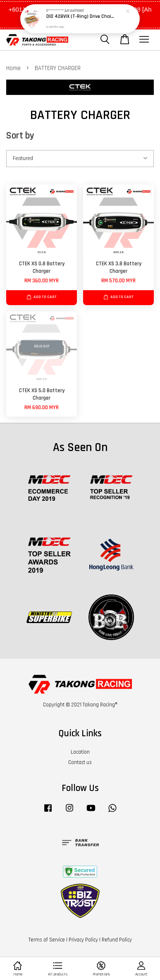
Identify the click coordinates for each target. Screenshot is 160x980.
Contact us (80, 762)
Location (80, 752)
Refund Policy (117, 940)
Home (13, 68)
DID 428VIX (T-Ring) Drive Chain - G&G (81, 17)
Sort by (20, 136)
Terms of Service (47, 940)
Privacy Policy (83, 940)
